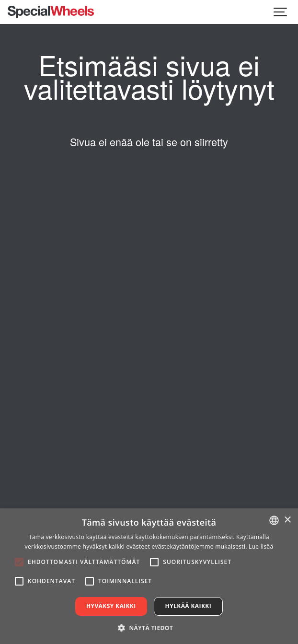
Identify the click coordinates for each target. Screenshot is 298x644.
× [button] (287, 520)
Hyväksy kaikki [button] (111, 606)
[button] (149, 628)
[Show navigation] (281, 12)
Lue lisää (261, 546)
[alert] (149, 576)
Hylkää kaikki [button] (188, 606)
